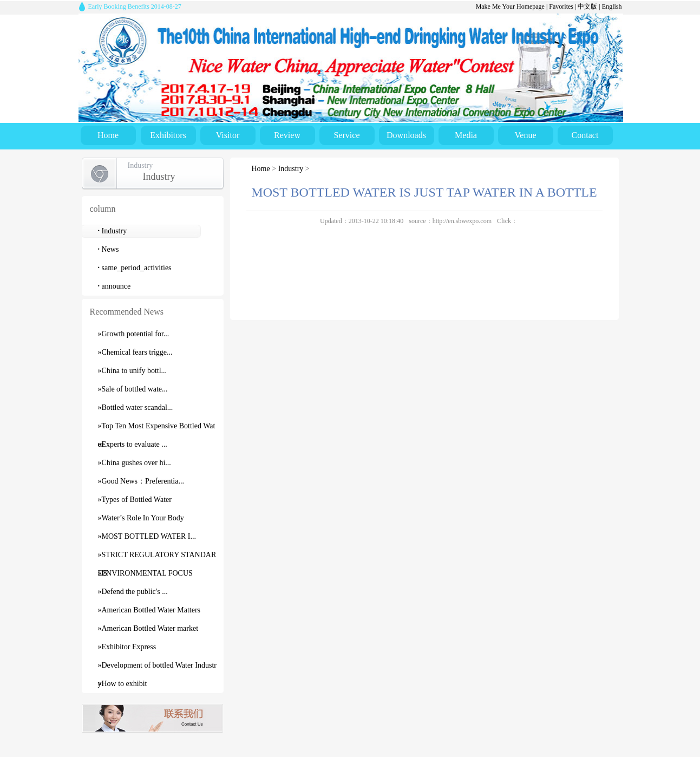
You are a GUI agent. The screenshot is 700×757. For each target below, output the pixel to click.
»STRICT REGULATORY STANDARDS (157, 557)
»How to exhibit (123, 684)
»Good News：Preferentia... (141, 481)
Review (287, 135)
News (109, 249)
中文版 (587, 6)
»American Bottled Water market (148, 628)
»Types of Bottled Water (135, 500)
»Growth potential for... (134, 334)
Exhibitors (168, 135)
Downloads (406, 135)
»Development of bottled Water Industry (157, 668)
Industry (113, 231)
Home (108, 135)
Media (466, 135)
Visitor (228, 135)
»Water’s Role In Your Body (141, 518)
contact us (152, 718)
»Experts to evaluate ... (133, 444)
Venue (526, 135)
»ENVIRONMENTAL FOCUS (145, 573)
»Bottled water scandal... (136, 407)
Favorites (561, 6)
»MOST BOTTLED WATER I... (147, 536)
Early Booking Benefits (135, 6)
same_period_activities (135, 268)
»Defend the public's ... (133, 592)
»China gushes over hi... (135, 463)
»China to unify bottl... (133, 371)
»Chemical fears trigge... (135, 352)
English (612, 6)
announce (115, 286)
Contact (585, 135)
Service (347, 135)
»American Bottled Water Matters (149, 610)
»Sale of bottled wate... (133, 389)
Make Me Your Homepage (510, 6)
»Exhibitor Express (127, 647)
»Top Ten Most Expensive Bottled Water (157, 429)
